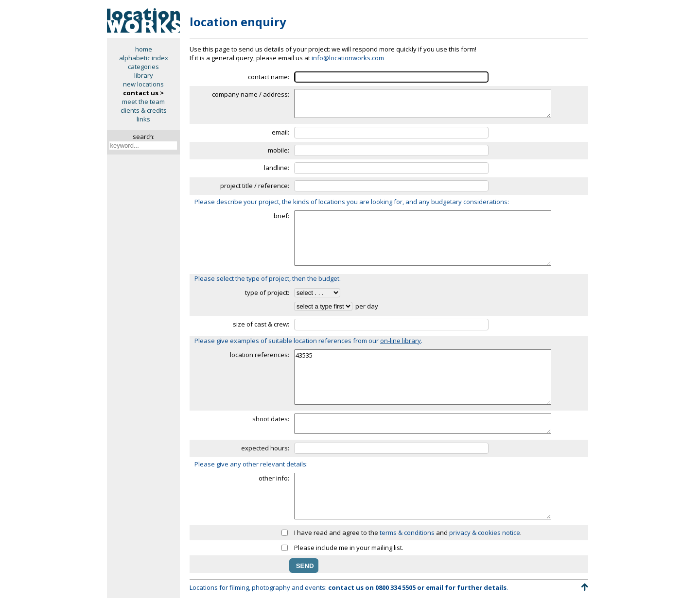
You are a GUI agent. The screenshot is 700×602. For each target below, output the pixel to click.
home (144, 49)
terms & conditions (407, 533)
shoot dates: (271, 419)
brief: (281, 216)
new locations (143, 84)
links (143, 119)
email (435, 587)
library (144, 75)
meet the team (143, 102)
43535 (423, 377)
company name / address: (251, 94)
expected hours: (265, 448)
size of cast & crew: (261, 324)
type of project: (267, 292)
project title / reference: (255, 186)
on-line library (401, 341)
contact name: (269, 77)
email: (280, 132)
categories (143, 67)
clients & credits (144, 110)
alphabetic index (144, 58)
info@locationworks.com (348, 58)
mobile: (279, 150)
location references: (260, 355)
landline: (277, 168)
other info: (274, 478)
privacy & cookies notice (485, 533)
